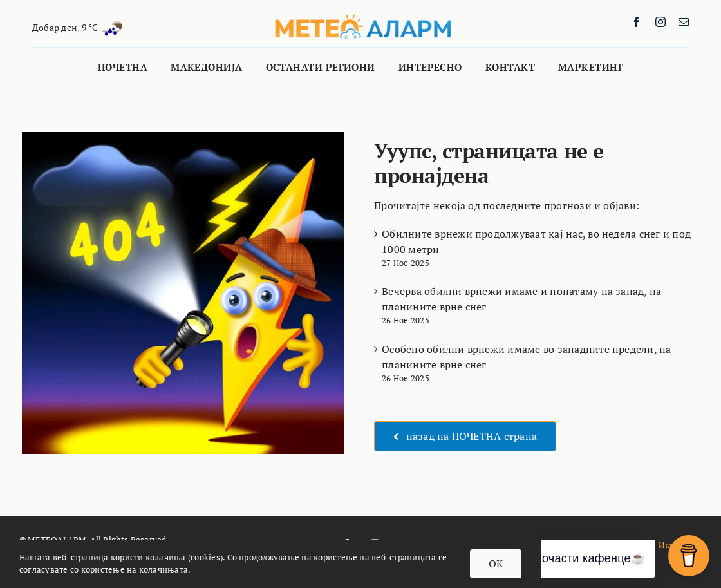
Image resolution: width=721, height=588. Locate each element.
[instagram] (660, 22)
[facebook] (637, 22)
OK (496, 564)
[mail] (684, 22)
